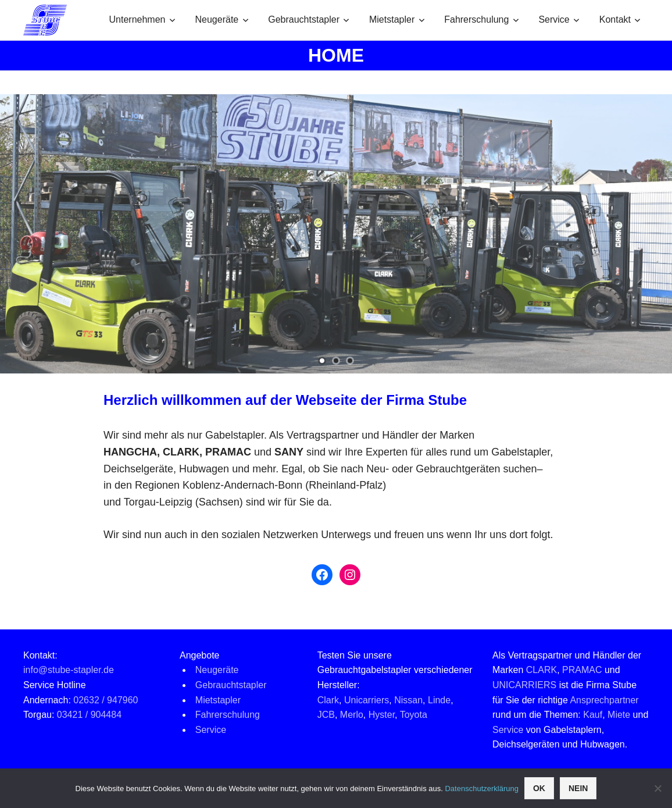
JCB (326, 715)
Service (559, 19)
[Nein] (657, 788)
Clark (328, 700)
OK (539, 788)
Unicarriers (367, 700)
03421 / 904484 (89, 715)
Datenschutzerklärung (481, 789)
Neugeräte (222, 19)
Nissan (408, 700)
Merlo (352, 715)
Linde (439, 700)
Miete (619, 715)
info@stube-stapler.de (69, 670)
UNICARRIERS (524, 685)
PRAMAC (582, 670)
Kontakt (620, 19)
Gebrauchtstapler (309, 19)
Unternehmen (142, 19)
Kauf (593, 715)
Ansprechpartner (604, 700)
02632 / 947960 (106, 700)
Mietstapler (397, 19)
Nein (578, 788)
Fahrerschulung (482, 19)
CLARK (541, 670)
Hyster (382, 715)
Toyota (414, 715)
